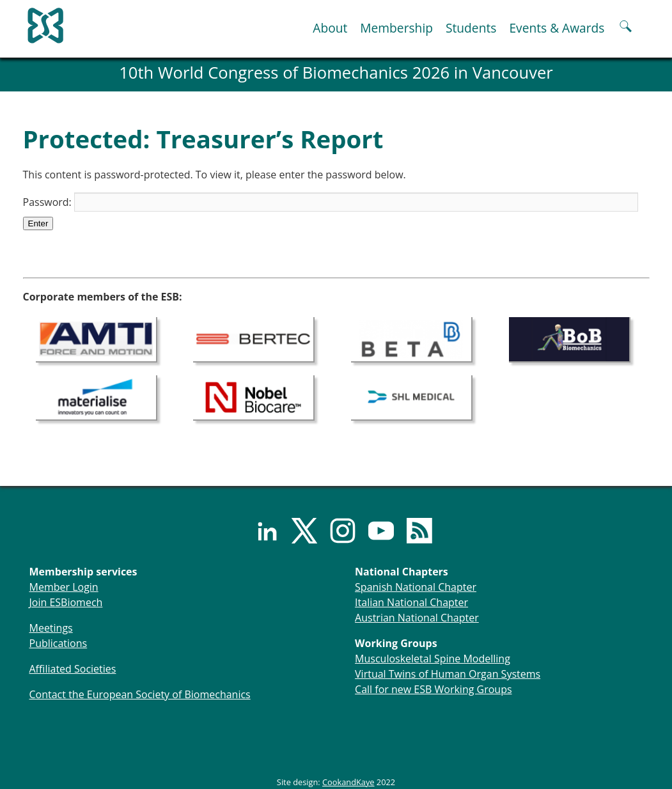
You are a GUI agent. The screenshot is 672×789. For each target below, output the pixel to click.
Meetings (51, 628)
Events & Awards (557, 28)
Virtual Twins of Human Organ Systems (448, 674)
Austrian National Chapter (417, 618)
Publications (59, 643)
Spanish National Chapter (416, 587)
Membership (396, 28)
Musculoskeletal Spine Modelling (433, 659)
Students (471, 28)
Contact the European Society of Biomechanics (140, 694)
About (330, 28)
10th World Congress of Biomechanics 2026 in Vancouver (336, 73)
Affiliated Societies (73, 669)
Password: (331, 202)
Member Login (64, 587)
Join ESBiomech (66, 602)
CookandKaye (348, 782)
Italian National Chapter (411, 602)
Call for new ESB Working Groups (433, 689)
